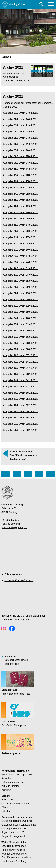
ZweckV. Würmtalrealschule (16, 857)
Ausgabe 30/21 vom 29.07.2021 (20, 293)
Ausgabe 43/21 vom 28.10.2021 (20, 374)
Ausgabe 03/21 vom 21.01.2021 (20, 125)
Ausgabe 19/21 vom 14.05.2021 (20, 225)
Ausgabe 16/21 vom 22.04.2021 (20, 206)
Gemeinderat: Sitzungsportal (17, 774)
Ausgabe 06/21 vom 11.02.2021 (20, 144)
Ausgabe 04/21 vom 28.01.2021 (20, 132)
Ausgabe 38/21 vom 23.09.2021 (20, 343)
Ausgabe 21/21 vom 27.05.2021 (20, 237)
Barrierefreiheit (12, 664)
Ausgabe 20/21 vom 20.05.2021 (20, 231)
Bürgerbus (7, 807)
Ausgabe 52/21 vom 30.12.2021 (20, 430)
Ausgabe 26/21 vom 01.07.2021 (20, 268)
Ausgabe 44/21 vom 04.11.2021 (20, 380)
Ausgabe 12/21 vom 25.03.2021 (20, 181)
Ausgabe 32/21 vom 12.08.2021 (20, 306)
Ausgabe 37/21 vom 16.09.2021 (20, 337)
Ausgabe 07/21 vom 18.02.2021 (20, 150)
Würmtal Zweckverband (14, 854)
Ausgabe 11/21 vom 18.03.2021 (20, 175)
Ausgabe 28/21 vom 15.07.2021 (20, 281)
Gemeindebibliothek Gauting (17, 821)
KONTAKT (7, 790)
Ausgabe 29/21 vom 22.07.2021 (20, 287)
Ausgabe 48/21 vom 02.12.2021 (20, 405)
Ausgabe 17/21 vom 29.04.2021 (20, 213)
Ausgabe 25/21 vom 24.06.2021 (20, 262)
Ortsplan (6, 811)
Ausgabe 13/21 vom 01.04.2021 (20, 188)
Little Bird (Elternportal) (14, 846)
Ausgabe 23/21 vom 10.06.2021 (20, 250)
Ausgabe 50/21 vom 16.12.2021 (20, 418)
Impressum (10, 656)
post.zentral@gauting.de (14, 528)
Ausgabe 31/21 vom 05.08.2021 (20, 300)
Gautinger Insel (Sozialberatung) (19, 825)
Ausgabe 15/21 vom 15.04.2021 (20, 200)
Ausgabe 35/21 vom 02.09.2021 (20, 324)
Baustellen (7, 800)
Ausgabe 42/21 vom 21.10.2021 (20, 368)
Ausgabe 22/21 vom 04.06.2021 (20, 244)
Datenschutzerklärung (16, 660)
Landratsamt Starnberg (14, 861)
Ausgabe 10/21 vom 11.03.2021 (20, 169)
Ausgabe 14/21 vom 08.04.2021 (20, 194)
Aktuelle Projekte (10, 786)
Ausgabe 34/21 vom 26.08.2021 (20, 318)
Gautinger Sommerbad (14, 829)
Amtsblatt (6, 778)
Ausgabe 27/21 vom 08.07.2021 (20, 275)
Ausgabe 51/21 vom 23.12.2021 (20, 424)
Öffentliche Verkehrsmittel (15, 803)
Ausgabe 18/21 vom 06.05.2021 (20, 219)
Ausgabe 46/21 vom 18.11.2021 (20, 393)
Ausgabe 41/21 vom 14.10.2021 (20, 362)
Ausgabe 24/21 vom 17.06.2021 (20, 256)
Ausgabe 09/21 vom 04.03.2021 (20, 163)
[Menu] (51, 5)
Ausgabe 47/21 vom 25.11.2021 (20, 399)
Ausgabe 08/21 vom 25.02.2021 (20, 156)
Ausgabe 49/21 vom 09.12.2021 (20, 412)
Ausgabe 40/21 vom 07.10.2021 (20, 355)
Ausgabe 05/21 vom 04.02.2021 (20, 138)
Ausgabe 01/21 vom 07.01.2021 (20, 113)
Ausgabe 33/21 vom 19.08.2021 (20, 312)
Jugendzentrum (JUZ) (13, 832)
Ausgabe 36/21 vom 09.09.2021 (20, 331)
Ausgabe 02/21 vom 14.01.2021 (20, 119)
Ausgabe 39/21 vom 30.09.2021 (20, 349)
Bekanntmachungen (12, 782)
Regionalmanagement (13, 836)
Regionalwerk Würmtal (14, 850)
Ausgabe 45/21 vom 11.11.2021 (20, 387)
